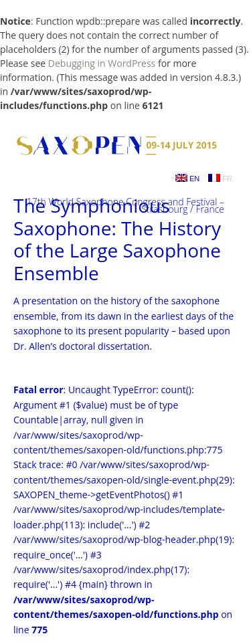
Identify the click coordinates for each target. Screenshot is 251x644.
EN (187, 178)
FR (220, 178)
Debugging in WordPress (102, 63)
